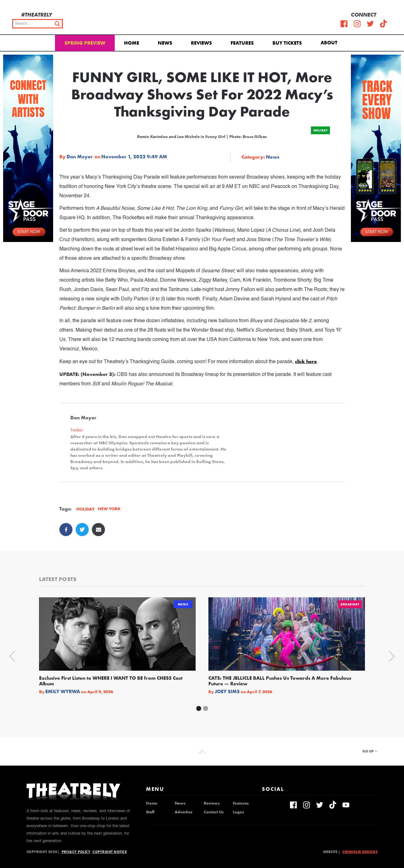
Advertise (184, 812)
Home (132, 43)
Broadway (350, 604)
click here (306, 361)
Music (183, 604)
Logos (238, 812)
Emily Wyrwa (63, 692)
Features (242, 43)
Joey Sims (227, 692)
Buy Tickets (287, 43)
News (165, 43)
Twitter (77, 430)
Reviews (201, 43)
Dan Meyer (80, 157)
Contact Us (214, 812)
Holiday (321, 130)
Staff (150, 812)
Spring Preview (85, 43)
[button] (330, 42)
